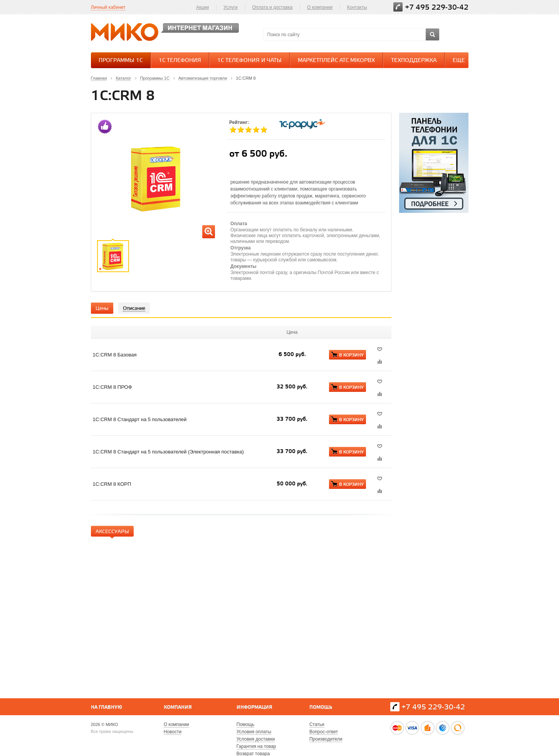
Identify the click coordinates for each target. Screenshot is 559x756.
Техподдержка (414, 61)
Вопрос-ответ (324, 732)
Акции (203, 7)
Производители (326, 739)
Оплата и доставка (273, 7)
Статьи (317, 724)
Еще (463, 60)
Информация (254, 707)
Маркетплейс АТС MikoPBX (336, 61)
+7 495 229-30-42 (437, 8)
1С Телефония (180, 61)
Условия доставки (256, 739)
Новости (173, 732)
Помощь (321, 707)
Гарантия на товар (256, 746)
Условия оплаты (254, 732)
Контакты (357, 7)
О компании (320, 7)
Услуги (231, 7)
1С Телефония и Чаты (249, 61)
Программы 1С (121, 61)
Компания (178, 707)
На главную (107, 707)
